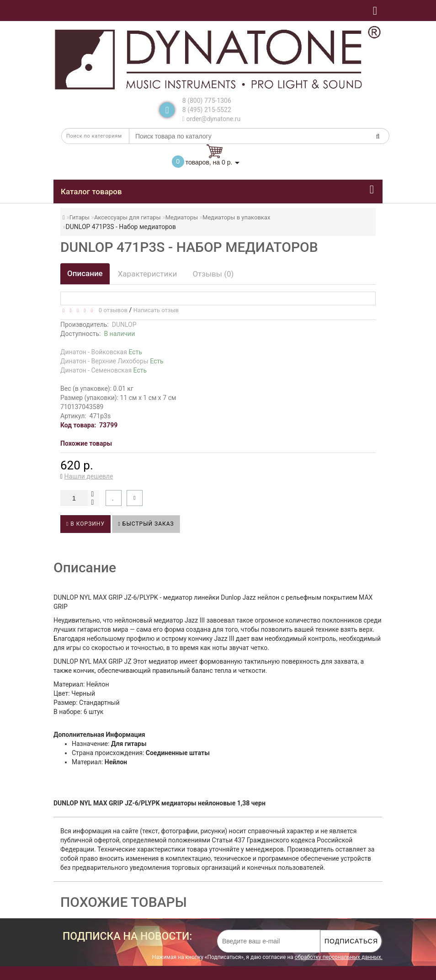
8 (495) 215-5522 (207, 110)
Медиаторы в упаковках (236, 217)
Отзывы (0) (213, 274)
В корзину (85, 524)
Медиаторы (182, 217)
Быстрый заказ (146, 524)
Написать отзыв (156, 310)
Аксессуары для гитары (128, 217)
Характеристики (148, 274)
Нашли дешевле (89, 476)
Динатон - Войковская (101, 352)
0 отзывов (111, 310)
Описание (85, 273)
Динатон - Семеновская (104, 370)
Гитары (80, 217)
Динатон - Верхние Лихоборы (112, 361)
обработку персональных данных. (339, 957)
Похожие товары (86, 443)
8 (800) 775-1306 (207, 101)
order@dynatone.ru (211, 119)
